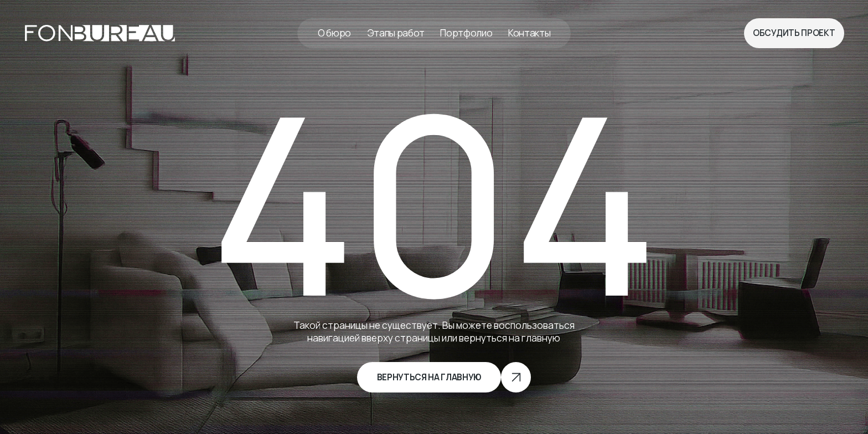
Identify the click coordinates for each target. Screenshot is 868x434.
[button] (794, 33)
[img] (100, 33)
